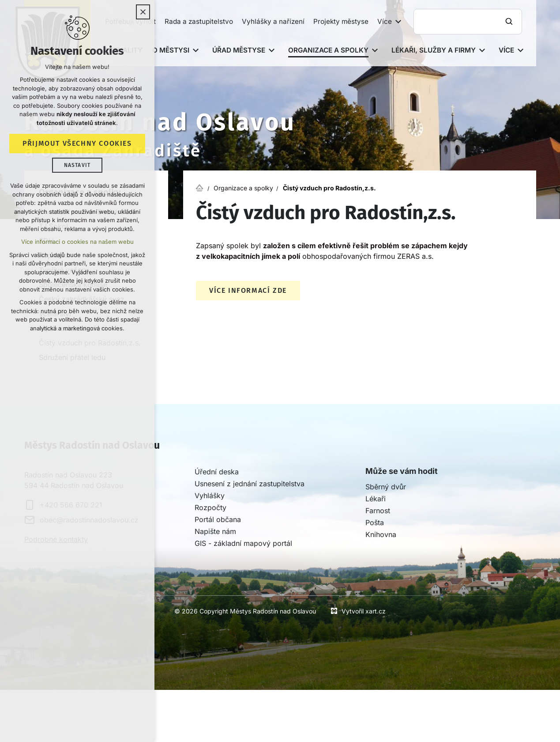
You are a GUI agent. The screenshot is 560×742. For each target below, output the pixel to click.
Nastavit (77, 165)
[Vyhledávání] (510, 22)
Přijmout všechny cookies (77, 143)
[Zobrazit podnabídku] (398, 22)
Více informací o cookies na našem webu (77, 242)
